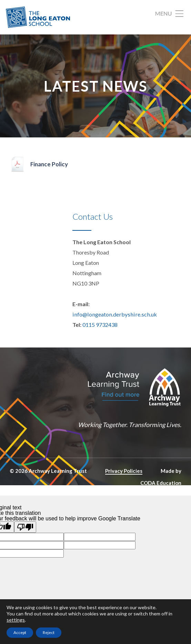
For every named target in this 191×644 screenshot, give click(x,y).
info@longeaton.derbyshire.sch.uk (113, 315)
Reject (49, 632)
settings (16, 620)
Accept (20, 632)
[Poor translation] (25, 527)
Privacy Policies (124, 471)
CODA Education (161, 483)
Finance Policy (50, 164)
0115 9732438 (100, 325)
